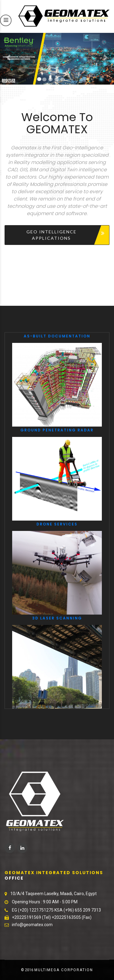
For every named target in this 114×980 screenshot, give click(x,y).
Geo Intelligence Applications (52, 235)
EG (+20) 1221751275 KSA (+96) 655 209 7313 (56, 910)
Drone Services (57, 524)
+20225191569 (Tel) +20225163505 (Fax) (52, 917)
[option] (57, 521)
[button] (9, 58)
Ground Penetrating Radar (57, 430)
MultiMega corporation (64, 970)
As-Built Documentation (57, 336)
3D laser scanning (57, 618)
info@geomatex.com (32, 925)
